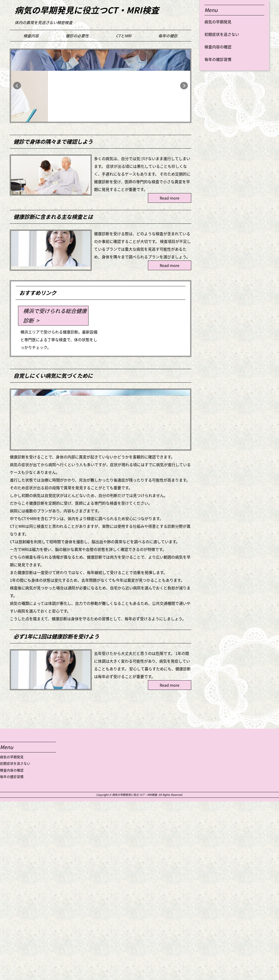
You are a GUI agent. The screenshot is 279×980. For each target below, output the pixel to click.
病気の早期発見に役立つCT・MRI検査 (87, 10)
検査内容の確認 (218, 47)
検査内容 (31, 36)
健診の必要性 (77, 36)
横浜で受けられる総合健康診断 (55, 316)
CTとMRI (124, 36)
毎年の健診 (168, 36)
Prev (17, 86)
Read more (170, 198)
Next (184, 86)
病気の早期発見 (218, 22)
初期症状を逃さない (222, 34)
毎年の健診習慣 (218, 59)
